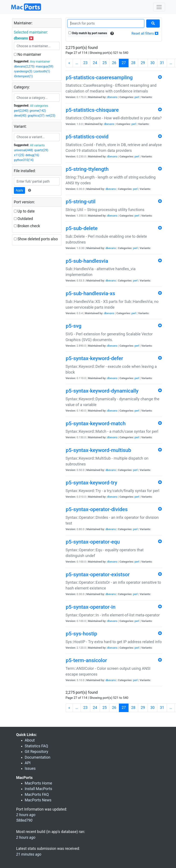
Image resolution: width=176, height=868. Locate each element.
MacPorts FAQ (37, 795)
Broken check (27, 226)
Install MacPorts (38, 789)
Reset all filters (145, 33)
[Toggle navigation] (159, 7)
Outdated (23, 219)
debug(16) (32, 155)
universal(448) (24, 150)
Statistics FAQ (36, 746)
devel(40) (20, 116)
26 (114, 63)
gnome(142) (38, 111)
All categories (39, 106)
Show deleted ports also (36, 239)
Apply (20, 190)
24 (95, 63)
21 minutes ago (29, 854)
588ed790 (24, 820)
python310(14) (24, 160)
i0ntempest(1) (24, 76)
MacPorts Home (38, 783)
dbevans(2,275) (24, 66)
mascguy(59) (44, 66)
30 (152, 63)
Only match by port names (88, 33)
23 (86, 63)
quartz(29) (41, 150)
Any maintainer (40, 62)
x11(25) (19, 155)
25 (105, 63)
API (28, 763)
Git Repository (37, 752)
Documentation (38, 757)
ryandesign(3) (23, 71)
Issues (30, 768)
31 (162, 63)
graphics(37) (36, 116)
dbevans (112, 97)
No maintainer (28, 54)
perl (137, 97)
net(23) (51, 116)
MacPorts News (38, 800)
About (30, 740)
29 (143, 63)
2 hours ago (26, 837)
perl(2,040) (21, 111)
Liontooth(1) (42, 71)
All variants (37, 145)
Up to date (24, 211)
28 (133, 63)
